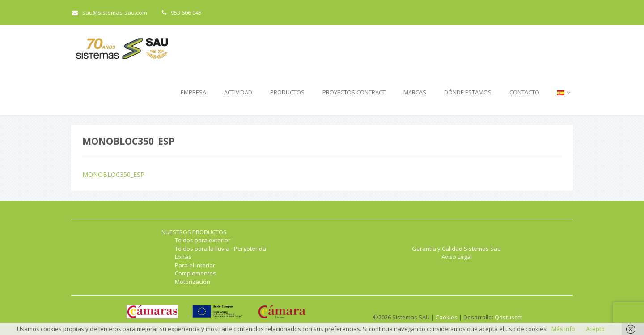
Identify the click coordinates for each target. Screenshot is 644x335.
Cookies (447, 317)
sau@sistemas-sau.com (110, 13)
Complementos (195, 273)
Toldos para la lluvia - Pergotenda (220, 249)
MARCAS (415, 92)
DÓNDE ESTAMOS (468, 92)
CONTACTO (524, 92)
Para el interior (195, 265)
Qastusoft (508, 317)
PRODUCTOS (287, 92)
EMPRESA (193, 92)
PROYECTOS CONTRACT (354, 92)
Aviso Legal (457, 257)
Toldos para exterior (203, 240)
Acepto (595, 329)
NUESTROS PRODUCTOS (194, 232)
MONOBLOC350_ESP (113, 174)
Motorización (193, 282)
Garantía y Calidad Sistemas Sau (456, 249)
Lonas (183, 257)
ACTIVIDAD (238, 92)
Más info (563, 329)
